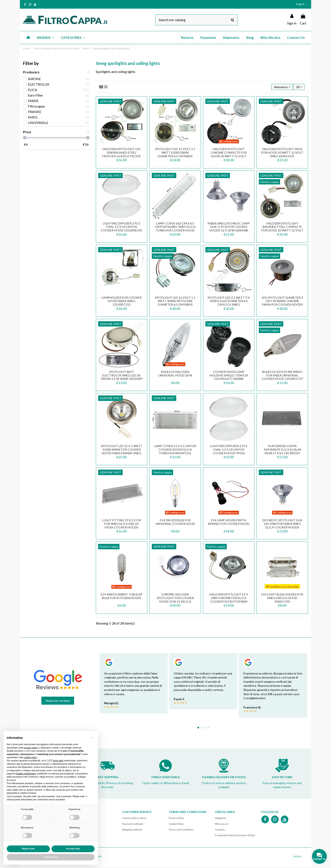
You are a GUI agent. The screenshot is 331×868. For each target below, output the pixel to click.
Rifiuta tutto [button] (28, 849)
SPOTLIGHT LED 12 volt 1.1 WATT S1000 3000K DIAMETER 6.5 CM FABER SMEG (175, 155)
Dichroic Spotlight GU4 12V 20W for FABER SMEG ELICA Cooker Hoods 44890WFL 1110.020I (282, 526)
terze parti (58, 761)
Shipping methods (132, 830)
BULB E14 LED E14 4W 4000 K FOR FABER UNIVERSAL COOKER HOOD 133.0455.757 (282, 376)
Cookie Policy (176, 824)
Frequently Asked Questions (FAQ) (235, 836)
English (302, 4)
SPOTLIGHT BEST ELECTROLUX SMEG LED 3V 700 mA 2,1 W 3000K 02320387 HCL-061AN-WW (122, 378)
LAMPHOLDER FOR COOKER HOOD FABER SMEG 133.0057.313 (121, 302)
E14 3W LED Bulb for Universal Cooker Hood (175, 523)
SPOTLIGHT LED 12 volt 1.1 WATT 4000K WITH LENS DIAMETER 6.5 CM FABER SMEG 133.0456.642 (175, 303)
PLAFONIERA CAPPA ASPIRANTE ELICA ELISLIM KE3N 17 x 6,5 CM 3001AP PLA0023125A (282, 452)
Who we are (222, 824)
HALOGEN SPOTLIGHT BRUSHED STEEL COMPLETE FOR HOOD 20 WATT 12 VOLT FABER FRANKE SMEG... (282, 229)
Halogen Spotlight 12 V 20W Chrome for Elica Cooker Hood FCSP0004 (229, 599)
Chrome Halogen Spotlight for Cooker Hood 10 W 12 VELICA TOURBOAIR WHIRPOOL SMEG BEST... (175, 602)
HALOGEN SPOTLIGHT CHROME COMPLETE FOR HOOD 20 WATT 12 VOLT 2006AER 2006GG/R (229, 155)
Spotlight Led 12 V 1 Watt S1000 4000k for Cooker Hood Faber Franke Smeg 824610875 (121, 452)
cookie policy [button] (30, 757)
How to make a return (134, 819)
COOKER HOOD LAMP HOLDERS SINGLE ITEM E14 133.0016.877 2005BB (229, 376)
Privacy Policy (176, 819)
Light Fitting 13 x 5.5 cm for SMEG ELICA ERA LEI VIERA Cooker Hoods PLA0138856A (122, 526)
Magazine (220, 819)
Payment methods (133, 824)
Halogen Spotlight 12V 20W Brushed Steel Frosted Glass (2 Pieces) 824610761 (121, 155)
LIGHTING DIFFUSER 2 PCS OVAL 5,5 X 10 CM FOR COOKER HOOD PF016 (229, 450)
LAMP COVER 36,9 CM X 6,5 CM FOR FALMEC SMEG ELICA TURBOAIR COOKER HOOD (175, 228)
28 (298, 87)
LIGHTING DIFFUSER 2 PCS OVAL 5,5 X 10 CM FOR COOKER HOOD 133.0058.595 (121, 228)
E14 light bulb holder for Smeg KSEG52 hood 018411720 (282, 599)
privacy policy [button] (31, 748)
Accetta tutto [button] (73, 849)
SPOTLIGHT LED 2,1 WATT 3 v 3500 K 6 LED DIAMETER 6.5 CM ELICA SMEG (229, 302)
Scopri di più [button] (51, 857)
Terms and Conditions (181, 830)
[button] (45, 38)
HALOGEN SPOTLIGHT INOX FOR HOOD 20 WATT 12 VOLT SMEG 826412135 (282, 153)
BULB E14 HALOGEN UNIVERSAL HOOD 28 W (175, 374)
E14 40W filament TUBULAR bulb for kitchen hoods (121, 597)
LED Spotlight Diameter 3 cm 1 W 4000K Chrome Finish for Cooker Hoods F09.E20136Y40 (282, 303)
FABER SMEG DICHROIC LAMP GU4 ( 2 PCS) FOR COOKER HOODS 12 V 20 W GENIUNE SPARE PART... (229, 229)
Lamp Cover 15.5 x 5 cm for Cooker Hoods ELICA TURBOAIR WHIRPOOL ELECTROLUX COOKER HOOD (175, 452)
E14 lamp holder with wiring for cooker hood (229, 523)
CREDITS (297, 857)
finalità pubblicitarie (26, 774)
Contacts (220, 830)
